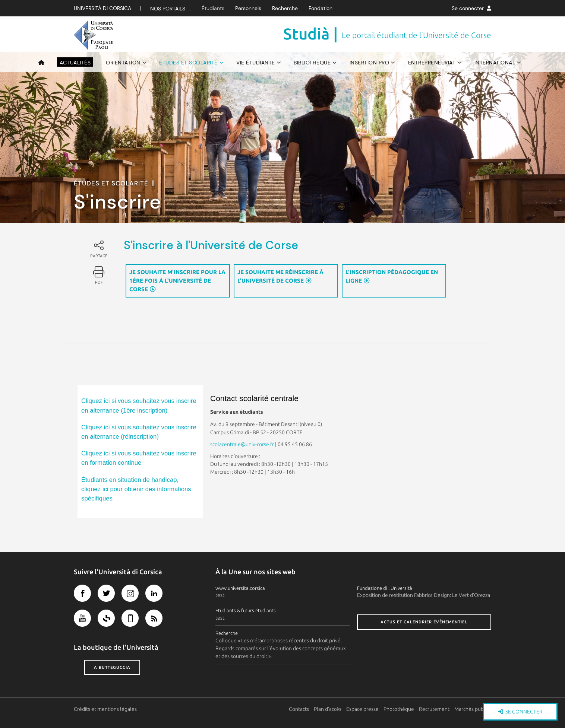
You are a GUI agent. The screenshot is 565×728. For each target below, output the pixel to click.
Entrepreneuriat (432, 63)
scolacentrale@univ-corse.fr (242, 444)
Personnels (248, 8)
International (495, 63)
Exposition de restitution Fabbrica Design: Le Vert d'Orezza (424, 595)
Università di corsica (102, 8)
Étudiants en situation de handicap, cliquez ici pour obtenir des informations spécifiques (136, 489)
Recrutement (435, 709)
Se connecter (471, 8)
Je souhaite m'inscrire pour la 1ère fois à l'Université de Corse (177, 281)
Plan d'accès (328, 709)
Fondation (321, 8)
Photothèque (399, 709)
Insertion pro (370, 63)
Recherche (285, 8)
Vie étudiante (256, 63)
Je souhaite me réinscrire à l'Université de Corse (280, 276)
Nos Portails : (171, 9)
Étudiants (213, 8)
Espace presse (363, 709)
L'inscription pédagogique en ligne (392, 276)
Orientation (123, 63)
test (220, 595)
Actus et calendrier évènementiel (424, 622)
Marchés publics (473, 709)
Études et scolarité (188, 63)
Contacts (299, 709)
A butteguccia (112, 667)
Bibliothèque (312, 63)
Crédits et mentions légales (105, 709)
